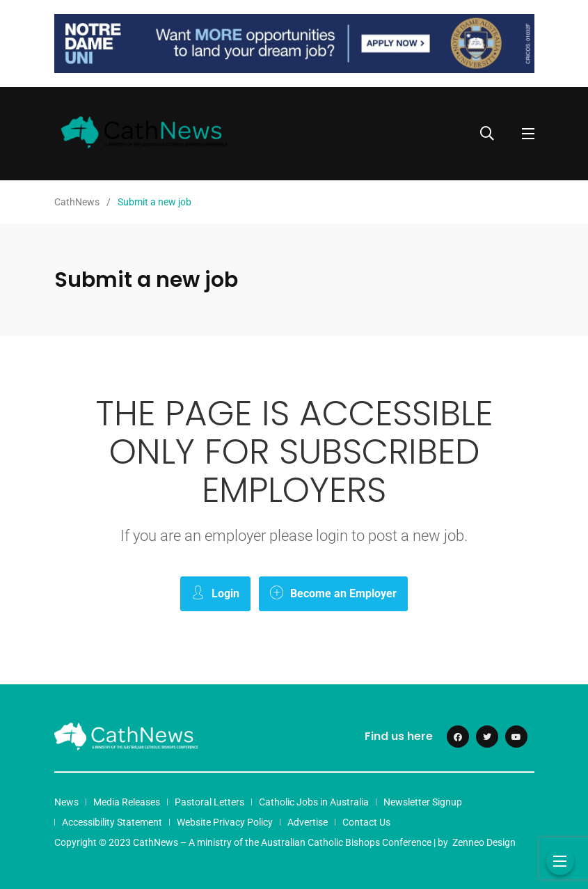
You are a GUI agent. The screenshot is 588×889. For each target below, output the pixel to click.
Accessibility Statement (112, 822)
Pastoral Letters (209, 802)
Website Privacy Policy (225, 822)
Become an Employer (333, 593)
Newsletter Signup (423, 802)
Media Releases (127, 802)
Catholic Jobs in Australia (314, 802)
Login (215, 593)
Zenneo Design (484, 842)
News (66, 802)
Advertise (308, 822)
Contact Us (366, 822)
